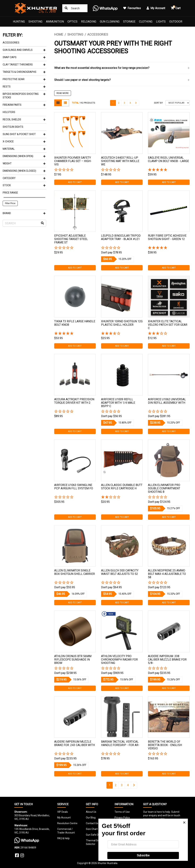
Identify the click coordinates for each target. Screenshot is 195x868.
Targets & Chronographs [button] (24, 72)
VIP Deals (63, 812)
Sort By (158, 103)
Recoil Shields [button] (24, 119)
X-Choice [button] (24, 141)
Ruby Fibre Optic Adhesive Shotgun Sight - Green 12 (167, 237)
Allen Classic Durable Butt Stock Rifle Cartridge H (122, 487)
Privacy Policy (122, 818)
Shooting (35, 22)
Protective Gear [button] (24, 79)
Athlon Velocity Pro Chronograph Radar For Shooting (119, 660)
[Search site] (66, 8)
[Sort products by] (178, 103)
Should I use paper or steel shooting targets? (82, 80)
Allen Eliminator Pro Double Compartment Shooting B (164, 488)
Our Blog (91, 818)
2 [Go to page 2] (119, 103)
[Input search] (75, 8)
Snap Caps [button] (24, 57)
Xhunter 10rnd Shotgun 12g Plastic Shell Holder (122, 323)
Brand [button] (24, 213)
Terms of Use (122, 812)
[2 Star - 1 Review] (122, 497)
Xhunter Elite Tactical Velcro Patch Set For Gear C (168, 325)
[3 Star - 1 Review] (169, 334)
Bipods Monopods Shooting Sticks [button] (24, 96)
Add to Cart (75, 182)
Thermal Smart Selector (95, 842)
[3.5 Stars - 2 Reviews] (122, 334)
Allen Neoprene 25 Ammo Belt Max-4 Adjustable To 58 (167, 574)
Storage (129, 22)
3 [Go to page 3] (124, 103)
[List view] (65, 103)
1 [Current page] (113, 103)
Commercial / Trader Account (66, 831)
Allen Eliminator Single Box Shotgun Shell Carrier (75, 572)
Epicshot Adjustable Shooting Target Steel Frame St (71, 239)
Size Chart (92, 829)
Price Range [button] (10, 193)
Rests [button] (24, 87)
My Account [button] (156, 8)
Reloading (89, 22)
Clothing (146, 22)
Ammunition (55, 22)
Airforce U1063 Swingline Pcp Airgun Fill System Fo (74, 487)
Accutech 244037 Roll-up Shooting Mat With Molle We (120, 161)
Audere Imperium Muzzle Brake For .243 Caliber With (75, 743)
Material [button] (24, 149)
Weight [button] (24, 163)
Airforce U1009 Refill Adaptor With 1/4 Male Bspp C (118, 403)
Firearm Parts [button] (24, 105)
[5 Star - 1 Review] (169, 170)
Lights (161, 22)
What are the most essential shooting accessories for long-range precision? (102, 68)
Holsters (9, 112)
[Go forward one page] (136, 103)
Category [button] (24, 178)
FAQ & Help (63, 838)
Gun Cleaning (110, 22)
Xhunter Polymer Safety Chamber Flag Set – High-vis (73, 161)
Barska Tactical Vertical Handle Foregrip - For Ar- (120, 743)
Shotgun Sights (13, 127)
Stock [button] (24, 185)
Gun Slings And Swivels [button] (24, 50)
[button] (75, 170)
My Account (64, 818)
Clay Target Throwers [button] (24, 65)
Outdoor (176, 22)
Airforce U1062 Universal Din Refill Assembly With (167, 401)
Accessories (11, 43)
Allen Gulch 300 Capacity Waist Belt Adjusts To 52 (120, 572)
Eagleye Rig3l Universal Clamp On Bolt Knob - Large (168, 159)
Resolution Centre (67, 823)
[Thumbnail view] (58, 103)
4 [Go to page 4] (130, 103)
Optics (72, 22)
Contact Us (92, 823)
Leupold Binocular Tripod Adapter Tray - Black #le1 (121, 237)
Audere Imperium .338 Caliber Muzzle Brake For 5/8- (167, 660)
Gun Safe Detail (95, 835)
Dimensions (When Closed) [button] (24, 171)
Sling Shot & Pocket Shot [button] (24, 134)
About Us (91, 812)
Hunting (19, 22)
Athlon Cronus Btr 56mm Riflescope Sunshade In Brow (73, 660)
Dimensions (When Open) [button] (24, 156)
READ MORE (63, 93)
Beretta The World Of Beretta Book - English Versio (165, 745)
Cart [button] (176, 8)
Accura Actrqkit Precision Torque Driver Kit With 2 (74, 401)
